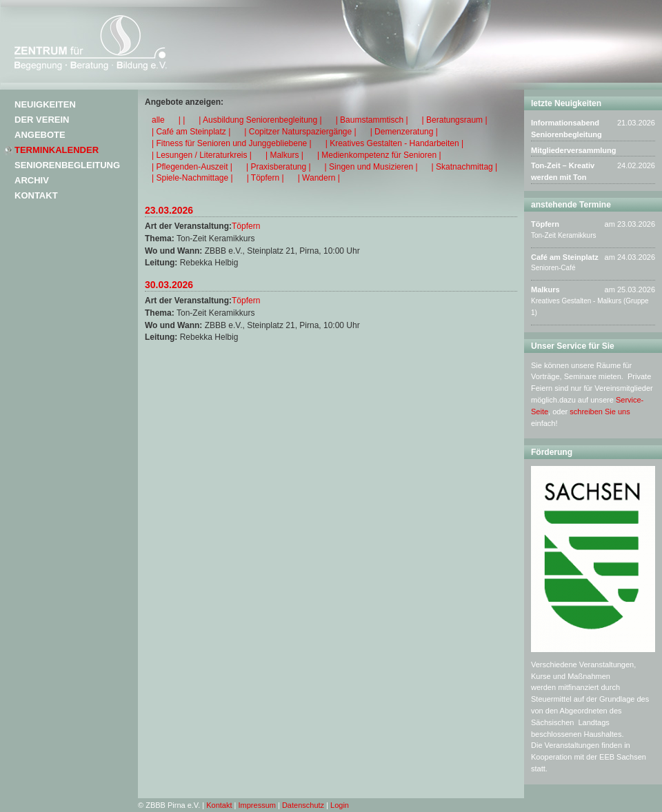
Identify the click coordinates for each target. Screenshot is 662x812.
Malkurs (545, 290)
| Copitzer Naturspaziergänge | (300, 132)
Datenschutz (303, 805)
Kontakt (36, 195)
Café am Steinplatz (565, 257)
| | (182, 120)
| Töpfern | (265, 178)
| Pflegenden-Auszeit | (192, 167)
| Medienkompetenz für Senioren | (379, 155)
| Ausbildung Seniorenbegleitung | (260, 120)
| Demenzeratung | (404, 132)
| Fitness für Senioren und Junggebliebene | (232, 143)
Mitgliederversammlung (573, 150)
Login (340, 805)
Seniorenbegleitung (67, 165)
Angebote (40, 135)
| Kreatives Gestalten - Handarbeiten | (394, 143)
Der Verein (42, 120)
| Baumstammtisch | (372, 120)
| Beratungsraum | (455, 120)
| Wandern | (319, 178)
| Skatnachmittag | (465, 167)
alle (158, 120)
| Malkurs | (284, 155)
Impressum (257, 805)
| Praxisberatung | (279, 167)
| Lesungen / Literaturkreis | (202, 155)
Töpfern (246, 226)
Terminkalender (57, 150)
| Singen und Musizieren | (371, 167)
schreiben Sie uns (600, 412)
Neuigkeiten (45, 104)
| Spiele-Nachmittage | (192, 178)
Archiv (32, 180)
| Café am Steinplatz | (191, 132)
